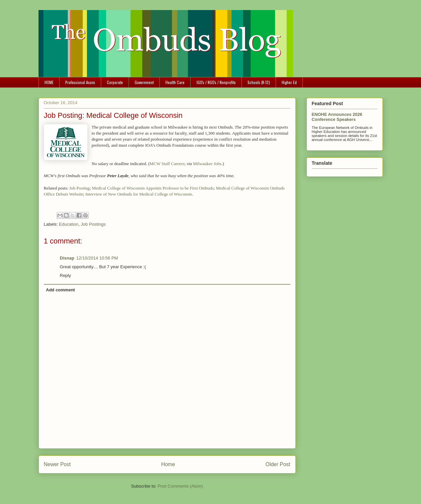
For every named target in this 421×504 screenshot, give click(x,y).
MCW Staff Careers (167, 164)
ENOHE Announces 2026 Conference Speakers (337, 117)
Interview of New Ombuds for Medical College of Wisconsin (139, 194)
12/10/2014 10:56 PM (97, 258)
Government (144, 82)
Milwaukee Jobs (207, 164)
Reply (65, 275)
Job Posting (79, 188)
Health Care (175, 82)
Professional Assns (80, 82)
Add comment (60, 290)
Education (69, 224)
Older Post (278, 464)
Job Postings (93, 224)
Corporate (115, 82)
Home (168, 464)
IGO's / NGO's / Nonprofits (216, 82)
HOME (49, 82)
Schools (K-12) (259, 82)
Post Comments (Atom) (180, 486)
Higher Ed (289, 82)
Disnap (67, 258)
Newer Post (57, 464)
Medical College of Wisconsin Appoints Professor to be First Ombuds (153, 188)
